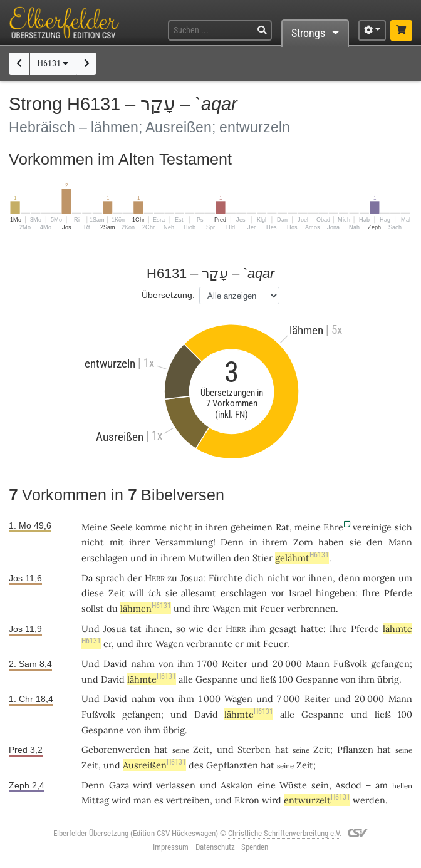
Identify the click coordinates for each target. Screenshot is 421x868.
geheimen (252, 527)
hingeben (335, 593)
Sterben (254, 749)
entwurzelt (317, 800)
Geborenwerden (116, 749)
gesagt (283, 628)
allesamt (199, 593)
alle (186, 679)
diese (93, 593)
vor (299, 578)
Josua (192, 578)
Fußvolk (350, 664)
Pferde (398, 593)
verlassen (176, 785)
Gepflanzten (232, 765)
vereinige (372, 527)
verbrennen (311, 608)
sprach (110, 578)
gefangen (390, 664)
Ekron (247, 800)
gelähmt (302, 558)
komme (151, 527)
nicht (181, 527)
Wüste (293, 785)
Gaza (119, 785)
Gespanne (217, 679)
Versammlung (184, 542)
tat (136, 628)
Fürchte (226, 578)
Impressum (171, 847)
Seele (122, 527)
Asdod (348, 785)
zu (172, 578)
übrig (388, 679)
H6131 (53, 64)
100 (286, 679)
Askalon (237, 785)
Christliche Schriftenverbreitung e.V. (285, 833)
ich (155, 593)
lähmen (146, 608)
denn (349, 578)
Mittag (95, 800)
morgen (379, 578)
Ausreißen (154, 765)
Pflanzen (355, 749)
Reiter (235, 664)
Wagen (226, 608)
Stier (262, 558)
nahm (143, 664)
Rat (283, 527)
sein (320, 785)
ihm (185, 664)
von (166, 664)
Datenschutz (215, 847)
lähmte (152, 679)
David (115, 664)
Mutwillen (210, 558)
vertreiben (188, 800)
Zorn (303, 542)
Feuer (272, 608)
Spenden (255, 847)
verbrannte (209, 643)
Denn (232, 542)
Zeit (117, 593)
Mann (400, 542)
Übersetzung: (168, 295)
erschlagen (105, 558)
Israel (300, 593)
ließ (268, 679)
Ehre (333, 527)
